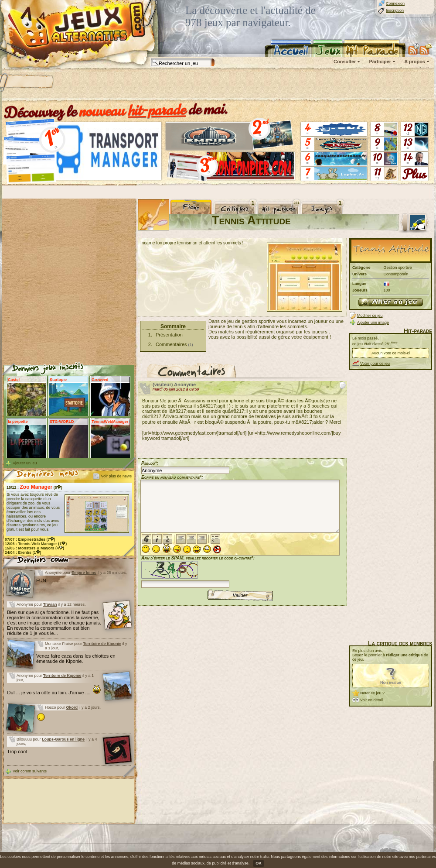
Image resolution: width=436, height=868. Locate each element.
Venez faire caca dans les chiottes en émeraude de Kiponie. (76, 659)
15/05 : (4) (34, 548)
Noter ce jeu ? (372, 693)
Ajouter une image (373, 322)
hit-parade (157, 110)
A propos (415, 62)
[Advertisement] (112, 85)
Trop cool (17, 751)
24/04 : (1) (23, 552)
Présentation (169, 335)
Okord (72, 707)
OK (259, 863)
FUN (41, 580)
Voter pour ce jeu (375, 364)
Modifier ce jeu (370, 316)
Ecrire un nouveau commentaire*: (172, 477)
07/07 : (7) (30, 539)
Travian (50, 604)
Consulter (345, 62)
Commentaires (171, 344)
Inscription (395, 10)
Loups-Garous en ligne (63, 739)
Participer (380, 62)
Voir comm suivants (30, 771)
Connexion (395, 3)
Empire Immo (84, 573)
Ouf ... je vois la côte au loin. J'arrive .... (54, 693)
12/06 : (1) (36, 544)
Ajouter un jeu (25, 463)
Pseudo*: (150, 463)
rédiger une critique (405, 655)
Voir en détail (371, 700)
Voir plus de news (116, 476)
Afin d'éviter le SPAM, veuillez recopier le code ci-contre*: (198, 571)
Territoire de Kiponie (102, 644)
